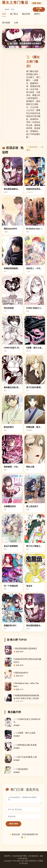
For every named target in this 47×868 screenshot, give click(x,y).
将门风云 (14, 14)
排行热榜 (6, 23)
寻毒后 (39, 9)
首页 (4, 14)
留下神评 (13, 824)
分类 (16, 23)
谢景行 (37, 14)
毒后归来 (26, 14)
